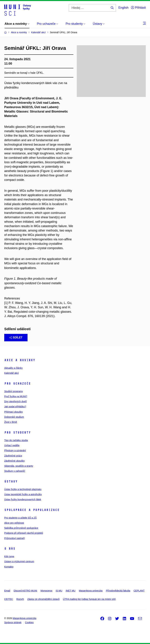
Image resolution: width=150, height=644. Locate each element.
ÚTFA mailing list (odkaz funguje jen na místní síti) (89, 599)
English (123, 8)
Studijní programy (14, 391)
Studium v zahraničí (15, 471)
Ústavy (11, 481)
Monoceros (46, 591)
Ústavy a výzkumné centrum (19, 561)
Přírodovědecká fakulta (118, 591)
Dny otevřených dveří (15, 401)
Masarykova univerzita (91, 591)
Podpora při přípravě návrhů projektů (24, 533)
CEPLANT (139, 591)
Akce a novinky (20, 360)
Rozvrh (20, 599)
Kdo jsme (9, 556)
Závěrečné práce (13, 456)
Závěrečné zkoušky (15, 461)
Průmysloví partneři (15, 538)
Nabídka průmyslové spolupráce (21, 528)
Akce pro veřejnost (14, 523)
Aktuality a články (13, 368)
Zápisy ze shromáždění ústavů (43, 599)
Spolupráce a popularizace (32, 510)
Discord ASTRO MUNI (25, 591)
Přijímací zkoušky (14, 412)
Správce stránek (13, 622)
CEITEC (9, 599)
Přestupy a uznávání (15, 450)
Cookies (29, 622)
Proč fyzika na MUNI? (16, 396)
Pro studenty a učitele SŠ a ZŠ (20, 518)
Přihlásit (138, 8)
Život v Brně (11, 422)
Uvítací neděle (12, 445)
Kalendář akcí (12, 373)
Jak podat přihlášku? (15, 407)
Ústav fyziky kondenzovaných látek (23, 499)
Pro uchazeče (17, 384)
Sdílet (16, 338)
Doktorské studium (14, 417)
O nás (10, 549)
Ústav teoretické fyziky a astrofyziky (23, 494)
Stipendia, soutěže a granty (19, 466)
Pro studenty (17, 432)
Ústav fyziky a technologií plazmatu (23, 489)
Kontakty (9, 567)
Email (7, 591)
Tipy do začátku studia (16, 440)
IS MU (59, 591)
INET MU (71, 591)
